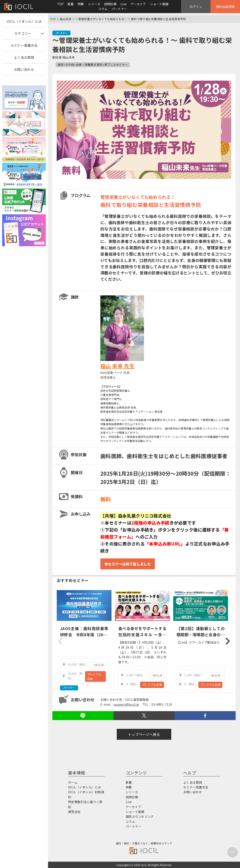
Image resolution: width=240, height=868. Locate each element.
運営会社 (74, 812)
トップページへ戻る (144, 734)
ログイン (196, 7)
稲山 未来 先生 (117, 366)
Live (123, 4)
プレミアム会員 (94, 676)
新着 (71, 4)
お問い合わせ (24, 69)
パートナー (119, 9)
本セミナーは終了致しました (128, 564)
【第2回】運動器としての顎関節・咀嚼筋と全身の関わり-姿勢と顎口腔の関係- (201, 635)
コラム (103, 9)
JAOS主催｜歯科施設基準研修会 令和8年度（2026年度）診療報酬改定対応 (84, 635)
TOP (60, 4)
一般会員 (98, 665)
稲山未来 (66, 19)
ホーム (73, 782)
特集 (81, 4)
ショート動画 (159, 4)
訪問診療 (110, 4)
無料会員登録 (225, 7)
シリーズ (94, 4)
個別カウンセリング (140, 816)
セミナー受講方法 (24, 45)
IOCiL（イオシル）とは (24, 21)
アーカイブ (138, 4)
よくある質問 (24, 57)
